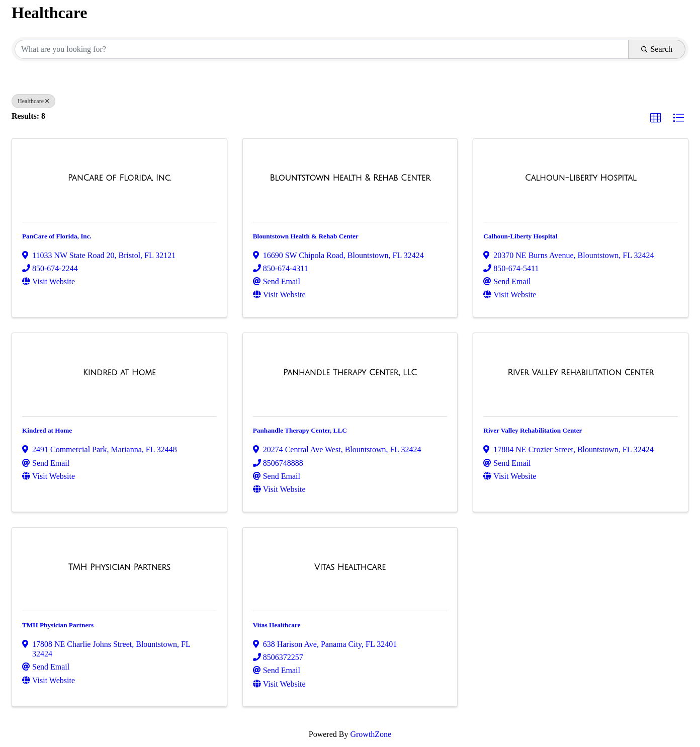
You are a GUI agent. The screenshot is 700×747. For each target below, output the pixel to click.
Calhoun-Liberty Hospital (520, 236)
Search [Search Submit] (657, 49)
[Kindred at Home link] (119, 373)
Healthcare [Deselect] (33, 101)
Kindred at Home (47, 430)
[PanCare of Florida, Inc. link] (119, 178)
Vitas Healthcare (277, 625)
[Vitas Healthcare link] (350, 567)
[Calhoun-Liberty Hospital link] (581, 178)
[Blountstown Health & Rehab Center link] (350, 178)
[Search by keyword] (322, 49)
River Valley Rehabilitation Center (533, 430)
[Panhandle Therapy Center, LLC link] (350, 373)
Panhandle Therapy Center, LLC (300, 430)
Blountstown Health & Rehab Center (306, 236)
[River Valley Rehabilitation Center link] (581, 373)
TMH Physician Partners (58, 625)
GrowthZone (371, 734)
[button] (656, 118)
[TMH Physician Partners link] (119, 567)
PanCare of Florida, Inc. (57, 236)
